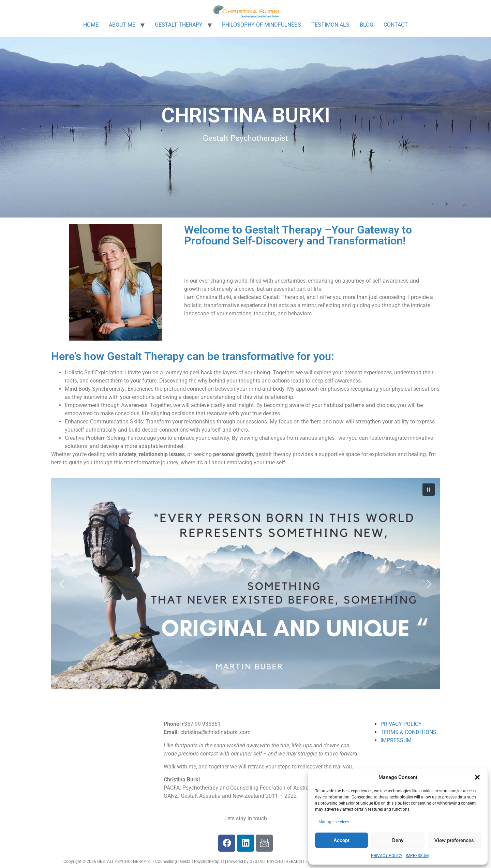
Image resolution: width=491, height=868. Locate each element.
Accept (341, 840)
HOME (91, 25)
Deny (398, 840)
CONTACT (396, 25)
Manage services (334, 822)
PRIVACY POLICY (387, 856)
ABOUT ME (122, 25)
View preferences (454, 840)
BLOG (367, 25)
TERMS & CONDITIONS (408, 732)
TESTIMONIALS (330, 25)
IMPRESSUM (417, 856)
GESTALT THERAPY (179, 25)
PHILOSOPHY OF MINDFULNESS (262, 25)
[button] (477, 777)
